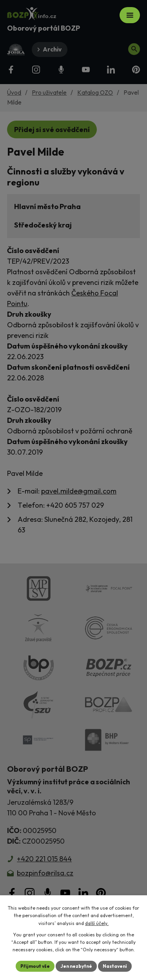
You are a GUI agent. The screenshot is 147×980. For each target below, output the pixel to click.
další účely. (97, 923)
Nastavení (115, 966)
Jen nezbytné (76, 966)
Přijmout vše (35, 966)
